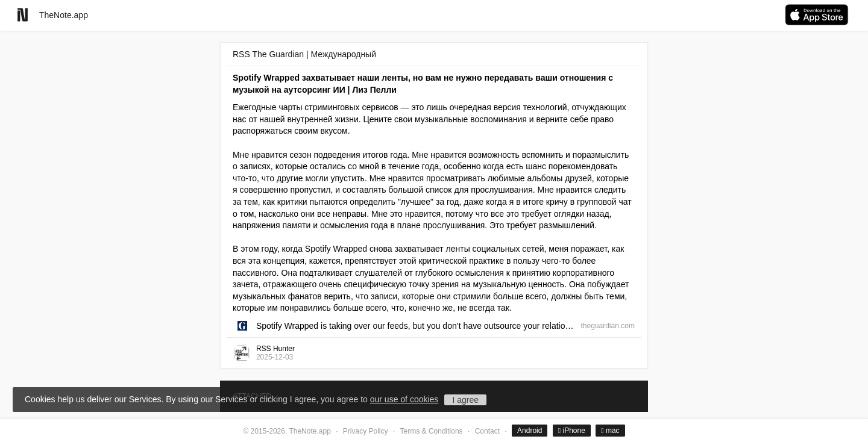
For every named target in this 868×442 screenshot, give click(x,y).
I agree (465, 400)
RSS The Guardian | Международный (304, 54)
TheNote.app (64, 15)
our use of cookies (404, 399)
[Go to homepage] (23, 15)
